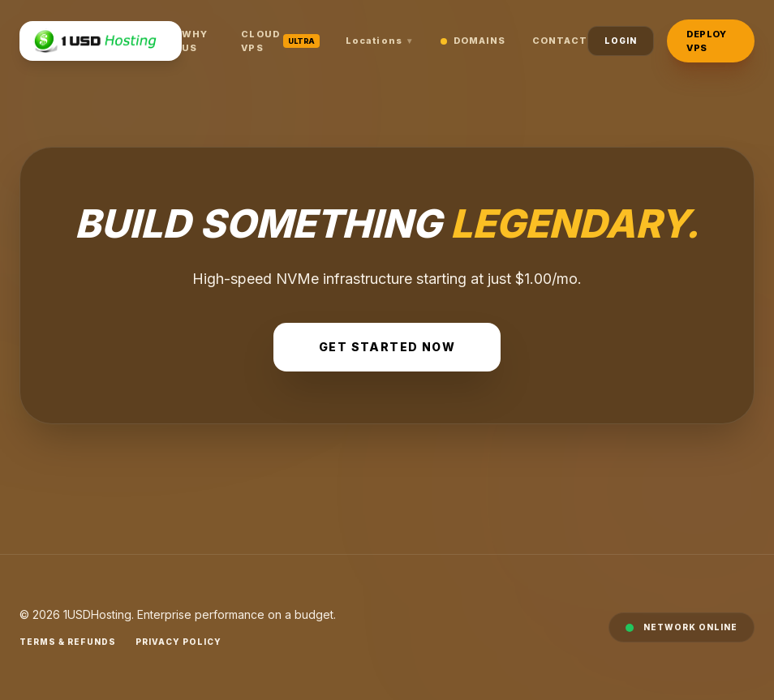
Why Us (195, 41)
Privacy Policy (178, 642)
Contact (560, 41)
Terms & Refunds (68, 642)
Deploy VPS (706, 41)
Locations (380, 41)
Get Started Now (387, 347)
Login (621, 41)
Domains (473, 41)
